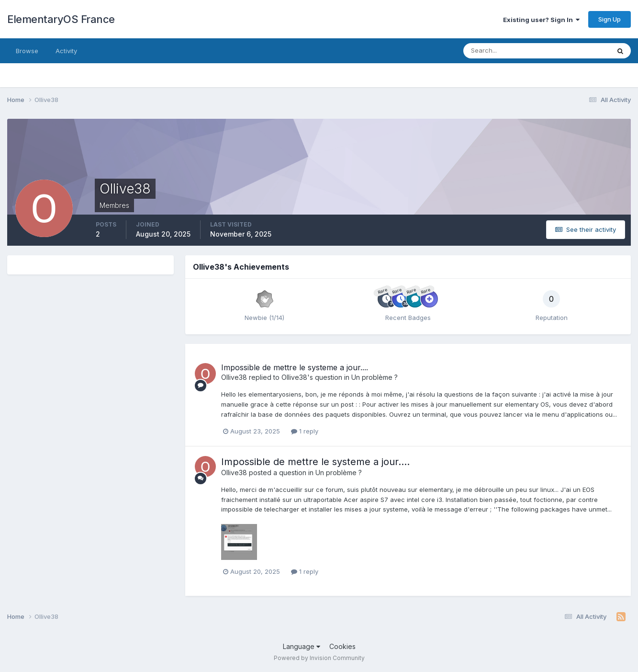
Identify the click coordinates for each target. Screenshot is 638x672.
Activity (66, 51)
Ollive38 (234, 377)
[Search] (505, 51)
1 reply (305, 431)
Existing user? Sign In (541, 20)
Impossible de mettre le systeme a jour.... (295, 367)
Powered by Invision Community (319, 658)
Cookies (342, 646)
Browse (27, 51)
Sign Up (610, 19)
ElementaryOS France (61, 19)
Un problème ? (375, 377)
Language (302, 646)
